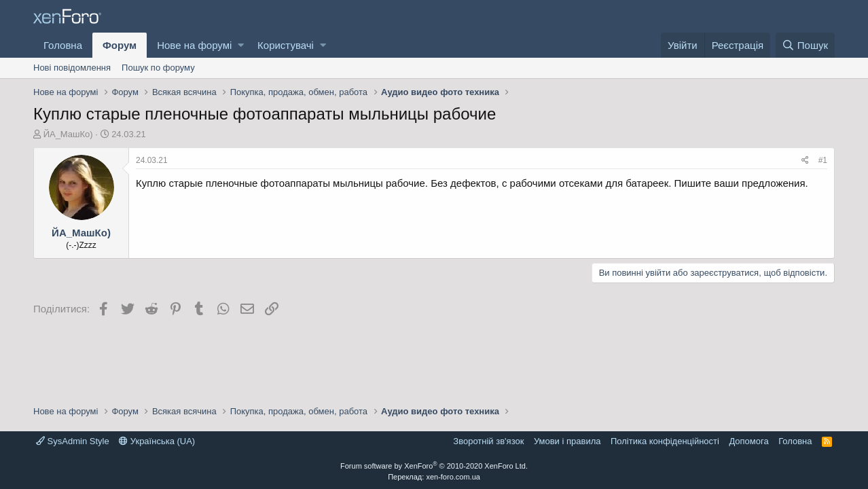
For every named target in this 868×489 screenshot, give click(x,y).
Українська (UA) (157, 441)
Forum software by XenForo (434, 466)
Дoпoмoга (748, 441)
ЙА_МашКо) (68, 134)
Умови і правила (567, 441)
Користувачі (286, 45)
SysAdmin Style (73, 441)
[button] (241, 45)
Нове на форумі (194, 45)
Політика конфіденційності (665, 441)
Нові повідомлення (72, 68)
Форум (120, 45)
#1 (823, 160)
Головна (63, 45)
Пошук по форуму (158, 68)
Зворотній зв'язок (488, 441)
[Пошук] (805, 45)
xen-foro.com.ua (453, 477)
